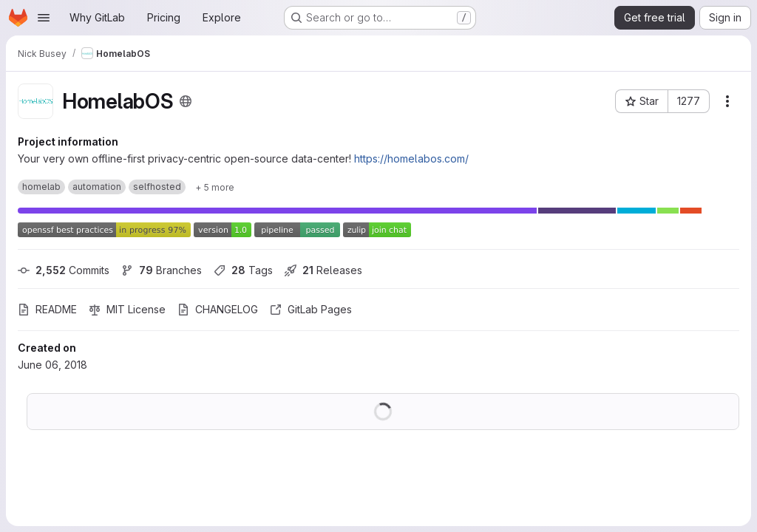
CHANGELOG (218, 309)
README (47, 309)
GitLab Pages (311, 309)
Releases (323, 270)
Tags (243, 270)
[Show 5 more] (215, 187)
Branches (162, 270)
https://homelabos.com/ (411, 158)
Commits (64, 270)
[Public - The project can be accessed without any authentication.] (186, 101)
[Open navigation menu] (44, 18)
